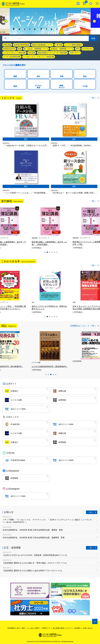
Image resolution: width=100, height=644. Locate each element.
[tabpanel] (35, 228)
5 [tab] (52, 33)
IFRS (78, 49)
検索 (93, 38)
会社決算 (32, 53)
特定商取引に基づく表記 (16, 628)
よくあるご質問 (33, 628)
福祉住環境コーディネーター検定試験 (52, 53)
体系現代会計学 (9, 49)
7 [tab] (57, 33)
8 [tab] (59, 33)
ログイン (78, 3)
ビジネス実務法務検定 (73, 45)
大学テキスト (75, 53)
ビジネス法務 (16, 400)
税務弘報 (62, 391)
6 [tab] (54, 33)
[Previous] (6, 21)
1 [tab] (43, 33)
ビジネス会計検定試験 (12, 57)
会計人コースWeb (18, 409)
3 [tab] (47, 33)
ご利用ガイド (46, 628)
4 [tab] (50, 33)
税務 (20, 49)
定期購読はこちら (78, 326)
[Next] (94, 21)
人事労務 (59, 45)
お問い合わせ (88, 628)
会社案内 (77, 628)
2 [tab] (45, 33)
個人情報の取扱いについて (62, 628)
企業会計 (14, 391)
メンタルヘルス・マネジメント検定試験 (39, 57)
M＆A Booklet (87, 49)
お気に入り (91, 3)
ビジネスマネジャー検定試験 (14, 53)
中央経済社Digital (18, 460)
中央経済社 (15, 424)
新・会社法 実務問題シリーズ (36, 49)
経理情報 (62, 400)
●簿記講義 (7, 45)
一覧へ (93, 98)
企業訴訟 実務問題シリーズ (62, 49)
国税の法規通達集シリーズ (42, 45)
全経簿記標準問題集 (22, 45)
